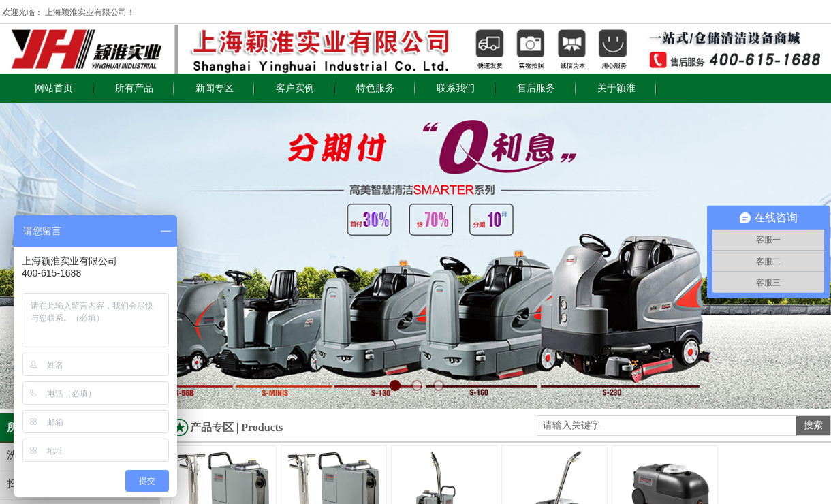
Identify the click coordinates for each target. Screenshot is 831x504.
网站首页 (54, 88)
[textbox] (667, 426)
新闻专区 (215, 88)
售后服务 (536, 88)
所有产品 (134, 88)
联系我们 (456, 88)
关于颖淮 (616, 88)
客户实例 (295, 88)
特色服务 (375, 88)
